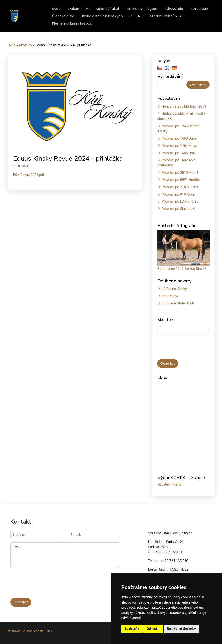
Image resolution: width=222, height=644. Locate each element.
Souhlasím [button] (132, 629)
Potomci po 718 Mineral (180, 187)
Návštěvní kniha (170, 484)
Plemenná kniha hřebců (72, 23)
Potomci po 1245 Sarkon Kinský (182, 269)
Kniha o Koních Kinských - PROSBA (111, 16)
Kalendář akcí (107, 9)
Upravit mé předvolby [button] (181, 629)
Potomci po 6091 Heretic (181, 180)
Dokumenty (78, 9)
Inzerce (133, 9)
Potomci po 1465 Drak (179, 153)
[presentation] (43, 580)
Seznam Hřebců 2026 (166, 16)
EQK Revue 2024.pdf (29, 175)
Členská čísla (63, 16)
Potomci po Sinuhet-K (178, 209)
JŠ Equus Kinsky (174, 289)
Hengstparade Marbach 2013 (184, 106)
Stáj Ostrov (170, 296)
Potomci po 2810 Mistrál (180, 173)
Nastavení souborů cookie (26, 631)
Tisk (49, 631)
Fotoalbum (200, 9)
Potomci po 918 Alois (178, 194)
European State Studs (178, 303)
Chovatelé (174, 9)
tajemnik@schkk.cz (173, 569)
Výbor (152, 9)
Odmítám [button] (153, 629)
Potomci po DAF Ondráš (180, 201)
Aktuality (25, 45)
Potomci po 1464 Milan (179, 146)
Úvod (56, 9)
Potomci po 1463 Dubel (179, 138)
